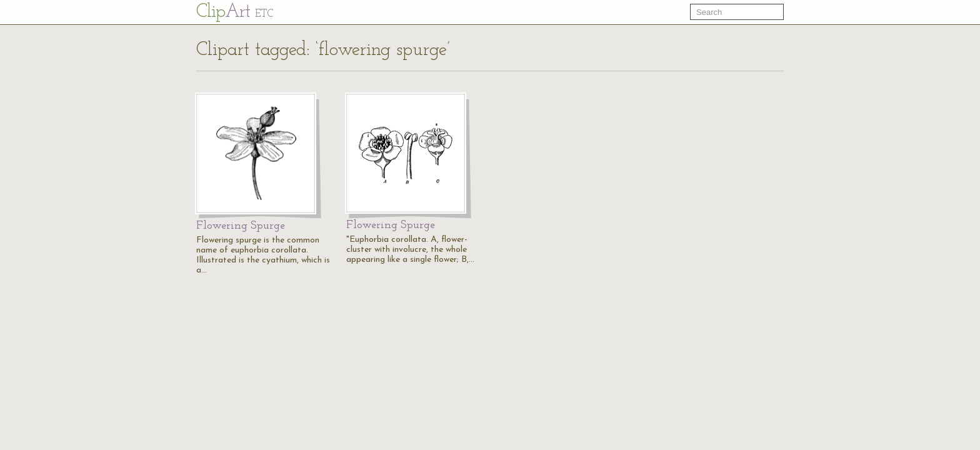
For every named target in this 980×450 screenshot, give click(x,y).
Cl (235, 12)
